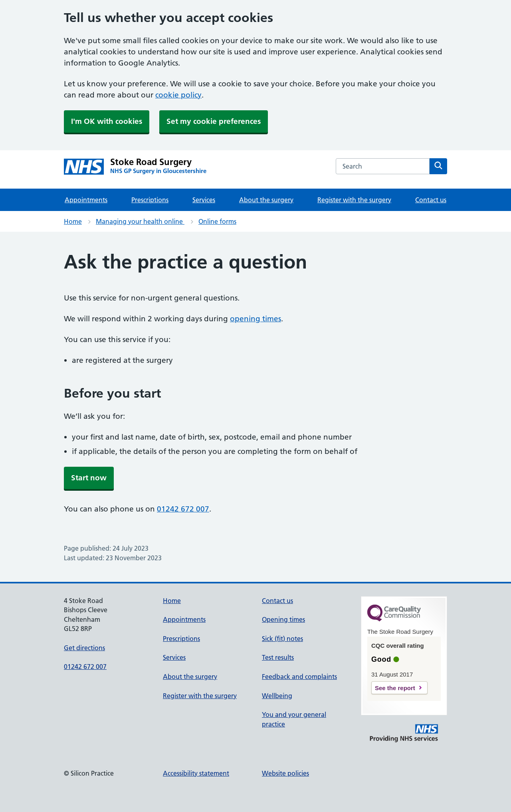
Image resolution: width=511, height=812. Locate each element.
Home (73, 221)
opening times (255, 319)
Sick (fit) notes (282, 639)
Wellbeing (277, 696)
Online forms (217, 221)
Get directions (84, 648)
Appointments (86, 200)
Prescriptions (150, 200)
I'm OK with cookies (107, 121)
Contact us (431, 200)
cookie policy (178, 95)
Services (204, 200)
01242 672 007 (183, 509)
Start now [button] (89, 478)
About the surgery (266, 200)
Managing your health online (140, 221)
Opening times (283, 619)
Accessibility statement (196, 773)
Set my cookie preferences (214, 121)
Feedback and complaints (299, 677)
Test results (278, 657)
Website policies (285, 773)
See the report (395, 688)
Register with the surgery (354, 200)
